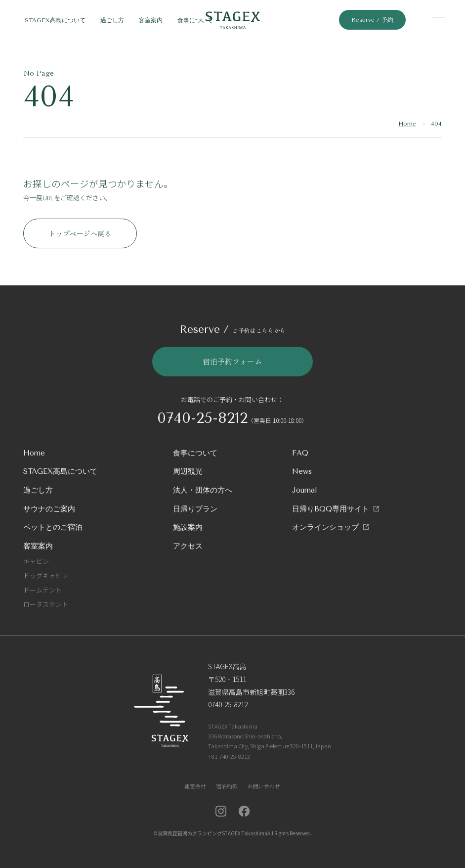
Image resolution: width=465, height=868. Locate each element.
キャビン (36, 561)
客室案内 (151, 20)
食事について (195, 20)
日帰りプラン (195, 509)
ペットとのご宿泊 (53, 527)
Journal (305, 490)
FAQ (300, 453)
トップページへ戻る (80, 233)
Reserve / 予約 (372, 20)
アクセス (188, 546)
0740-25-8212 (202, 418)
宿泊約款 (227, 786)
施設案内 (188, 527)
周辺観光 (188, 471)
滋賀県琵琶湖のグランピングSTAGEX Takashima (212, 833)
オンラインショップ (325, 527)
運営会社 (195, 786)
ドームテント (42, 590)
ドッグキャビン (46, 575)
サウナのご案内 (49, 509)
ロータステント (46, 604)
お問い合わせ (264, 786)
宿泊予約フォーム (232, 361)
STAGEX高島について (55, 20)
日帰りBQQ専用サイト (331, 509)
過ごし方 (112, 20)
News (302, 471)
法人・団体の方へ (203, 490)
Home (407, 124)
